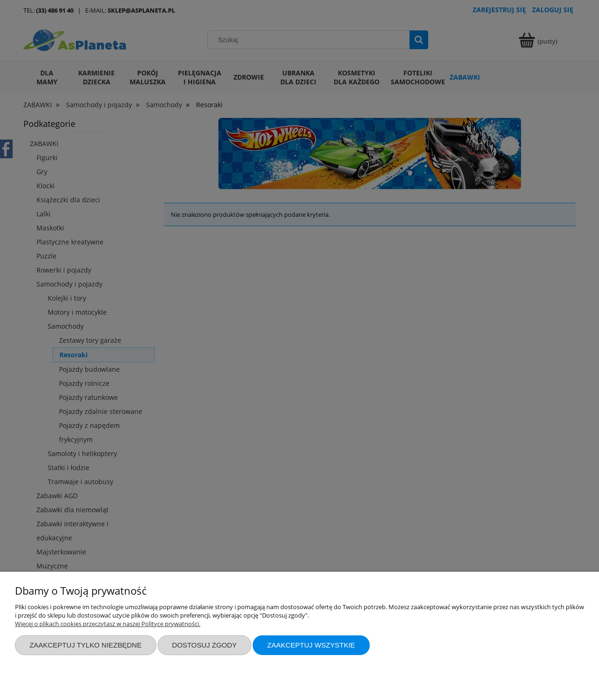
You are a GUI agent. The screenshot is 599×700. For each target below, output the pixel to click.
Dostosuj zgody (205, 645)
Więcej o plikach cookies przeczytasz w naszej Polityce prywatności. (108, 624)
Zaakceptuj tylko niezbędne (86, 645)
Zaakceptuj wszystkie (311, 645)
